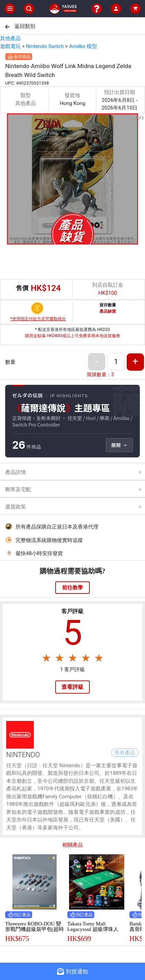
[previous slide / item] (5, 180)
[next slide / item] (140, 180)
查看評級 (72, 687)
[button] (68, 240)
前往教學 (72, 588)
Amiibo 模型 (83, 46)
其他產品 (10, 38)
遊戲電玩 (10, 46)
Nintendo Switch (45, 46)
